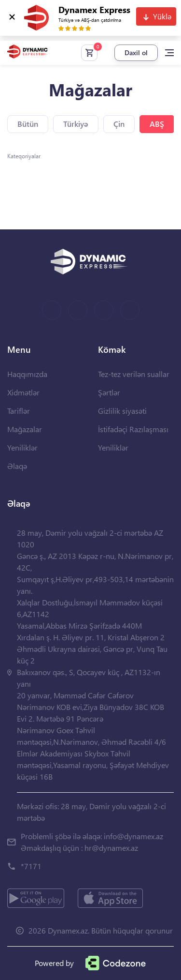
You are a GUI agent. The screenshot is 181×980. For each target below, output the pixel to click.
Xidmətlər (23, 392)
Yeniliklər (22, 447)
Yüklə (162, 16)
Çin (119, 124)
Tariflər (19, 411)
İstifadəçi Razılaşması (133, 429)
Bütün (28, 124)
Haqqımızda (27, 374)
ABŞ (157, 124)
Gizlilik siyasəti (122, 411)
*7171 (31, 866)
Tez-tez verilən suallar (134, 374)
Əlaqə (17, 466)
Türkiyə (76, 124)
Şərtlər (109, 392)
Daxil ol (136, 53)
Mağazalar (25, 429)
